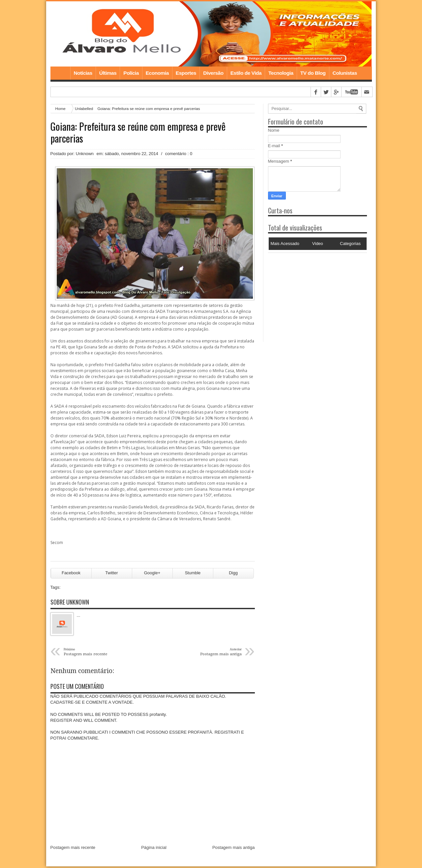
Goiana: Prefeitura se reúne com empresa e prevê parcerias (138, 133)
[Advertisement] (309, 295)
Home (60, 74)
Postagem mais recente (73, 849)
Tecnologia (281, 74)
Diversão (213, 74)
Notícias (83, 74)
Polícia (131, 74)
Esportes (186, 74)
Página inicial (154, 849)
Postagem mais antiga (234, 849)
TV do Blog (313, 74)
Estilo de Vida (246, 74)
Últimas (108, 74)
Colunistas (345, 74)
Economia (157, 74)
